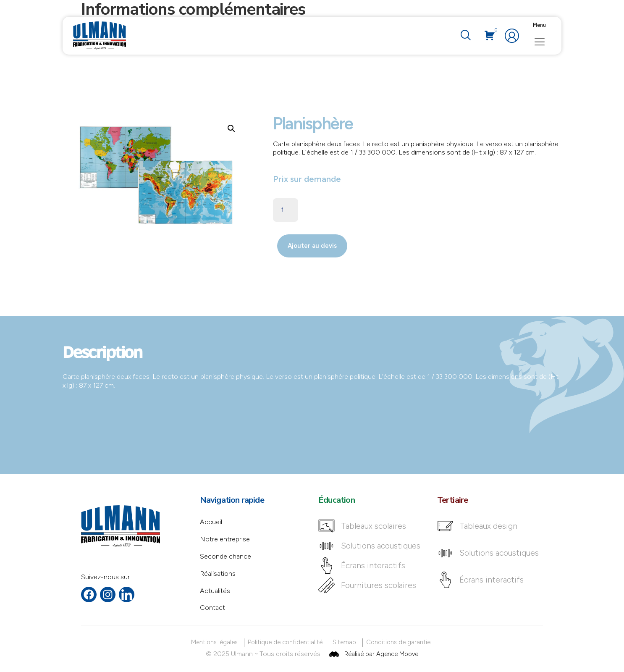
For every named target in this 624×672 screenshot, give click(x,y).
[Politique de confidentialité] (287, 642)
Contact (212, 608)
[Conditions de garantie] (400, 642)
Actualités (215, 591)
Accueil (211, 522)
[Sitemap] (346, 642)
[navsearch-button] (465, 36)
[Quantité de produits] (286, 210)
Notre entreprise (225, 539)
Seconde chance (225, 556)
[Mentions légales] (216, 642)
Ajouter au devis (312, 246)
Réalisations (218, 574)
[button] (231, 129)
